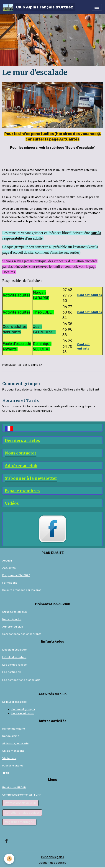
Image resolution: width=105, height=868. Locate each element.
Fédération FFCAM (14, 787)
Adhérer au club (13, 627)
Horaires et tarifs (23, 713)
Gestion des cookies (52, 863)
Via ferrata (9, 758)
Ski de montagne (13, 751)
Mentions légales (53, 857)
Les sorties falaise (14, 665)
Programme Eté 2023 (16, 575)
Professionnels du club (20, 803)
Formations (10, 583)
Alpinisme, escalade (15, 743)
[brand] (39, 7)
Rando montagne (14, 729)
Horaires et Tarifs (20, 401)
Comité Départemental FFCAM (22, 795)
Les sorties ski (12, 672)
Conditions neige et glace (22, 813)
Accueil (7, 561)
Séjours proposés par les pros (22, 590)
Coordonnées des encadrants (22, 634)
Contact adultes (90, 312)
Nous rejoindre (12, 619)
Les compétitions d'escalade (21, 680)
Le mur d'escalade (14, 702)
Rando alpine (11, 736)
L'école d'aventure (14, 657)
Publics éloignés (13, 766)
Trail (6, 773)
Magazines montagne (19, 822)
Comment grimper (21, 384)
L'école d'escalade (14, 650)
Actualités (9, 568)
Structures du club (15, 612)
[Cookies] (9, 859)
